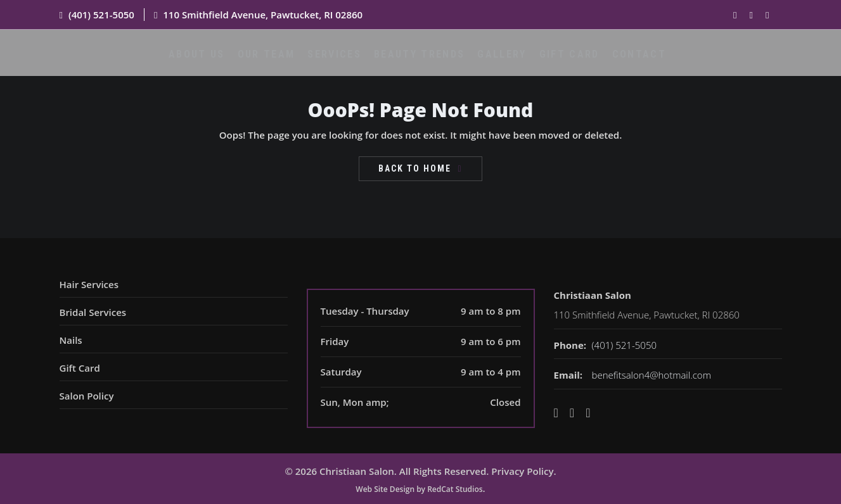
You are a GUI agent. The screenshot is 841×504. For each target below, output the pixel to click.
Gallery (503, 62)
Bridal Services (93, 312)
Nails (71, 340)
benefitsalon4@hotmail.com (652, 375)
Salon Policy (87, 396)
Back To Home (415, 168)
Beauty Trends (422, 62)
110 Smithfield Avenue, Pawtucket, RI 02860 (263, 15)
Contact (639, 62)
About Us (203, 62)
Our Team (272, 62)
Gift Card (569, 62)
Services (340, 62)
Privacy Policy (522, 471)
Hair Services (89, 284)
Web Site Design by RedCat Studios (419, 489)
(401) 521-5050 (101, 15)
